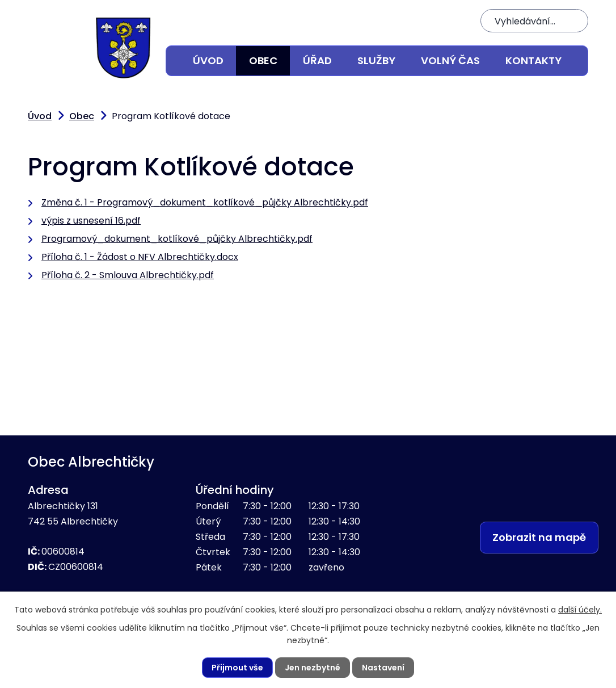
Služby (376, 60)
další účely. (580, 610)
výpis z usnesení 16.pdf (91, 221)
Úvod (208, 60)
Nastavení (383, 668)
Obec (263, 60)
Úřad (317, 60)
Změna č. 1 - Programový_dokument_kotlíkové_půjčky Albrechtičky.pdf (205, 202)
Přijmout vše (237, 668)
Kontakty (533, 60)
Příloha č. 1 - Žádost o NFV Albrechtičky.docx (140, 257)
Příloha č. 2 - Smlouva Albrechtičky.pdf (128, 275)
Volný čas (450, 60)
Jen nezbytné (313, 668)
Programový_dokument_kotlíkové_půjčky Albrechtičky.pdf (177, 239)
